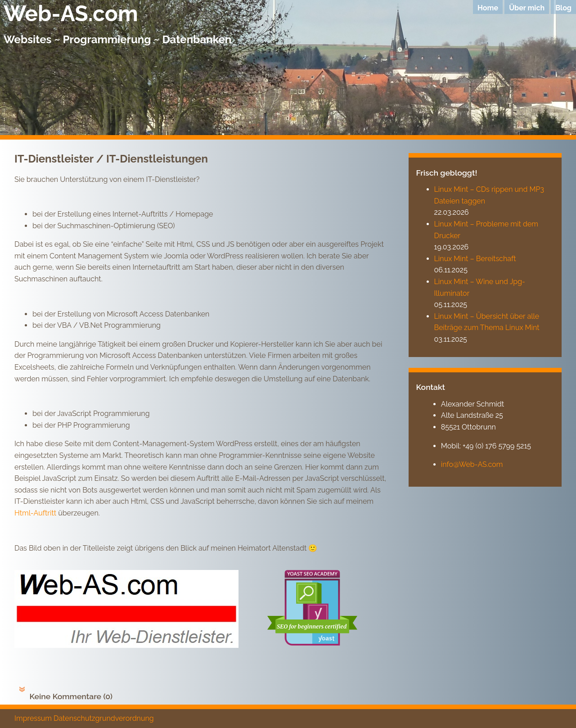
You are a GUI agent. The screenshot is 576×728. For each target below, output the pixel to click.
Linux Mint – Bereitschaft (475, 259)
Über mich (527, 8)
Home (488, 8)
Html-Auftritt (35, 513)
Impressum (33, 718)
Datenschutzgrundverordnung (104, 718)
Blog (563, 8)
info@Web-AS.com (472, 464)
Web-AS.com (71, 14)
